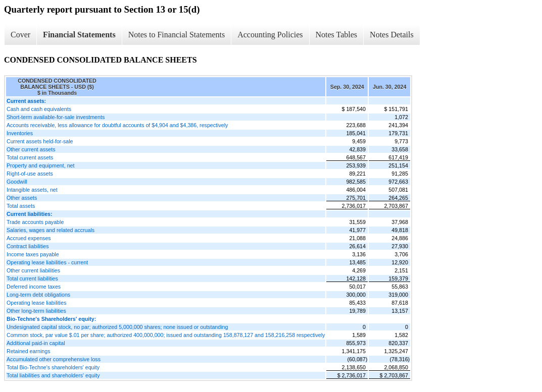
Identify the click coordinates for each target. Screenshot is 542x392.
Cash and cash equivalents (39, 109)
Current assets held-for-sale (40, 141)
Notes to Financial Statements (177, 35)
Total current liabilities (32, 278)
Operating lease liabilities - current (47, 262)
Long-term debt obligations (38, 295)
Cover (20, 35)
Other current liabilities (33, 270)
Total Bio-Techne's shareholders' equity (53, 367)
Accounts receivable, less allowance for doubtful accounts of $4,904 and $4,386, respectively (117, 125)
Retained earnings (29, 351)
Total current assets (30, 157)
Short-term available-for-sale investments (56, 117)
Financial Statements (79, 35)
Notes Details (392, 35)
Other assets (22, 198)
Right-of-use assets (30, 174)
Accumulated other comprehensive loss (54, 359)
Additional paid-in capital (36, 343)
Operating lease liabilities (36, 303)
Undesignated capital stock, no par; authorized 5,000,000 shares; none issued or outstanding (117, 327)
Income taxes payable (33, 254)
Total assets (21, 206)
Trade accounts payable (35, 222)
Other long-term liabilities (36, 311)
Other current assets (31, 149)
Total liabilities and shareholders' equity (53, 375)
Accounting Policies (270, 35)
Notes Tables (337, 35)
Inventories (20, 133)
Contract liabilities (28, 246)
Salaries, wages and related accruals (51, 230)
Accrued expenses (29, 238)
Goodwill (17, 182)
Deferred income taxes (34, 287)
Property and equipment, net (40, 165)
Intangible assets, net (32, 190)
